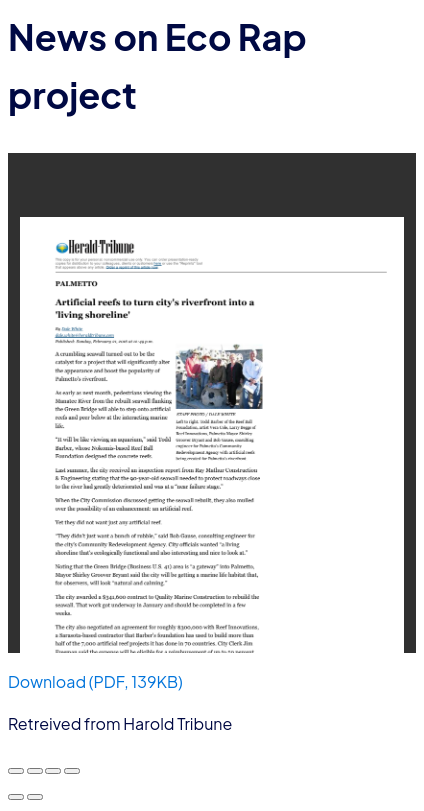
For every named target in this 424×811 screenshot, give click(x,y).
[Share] (53, 771)
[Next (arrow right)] (35, 797)
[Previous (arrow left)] (16, 797)
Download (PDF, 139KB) (95, 681)
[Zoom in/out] (16, 771)
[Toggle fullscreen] (35, 771)
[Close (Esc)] (72, 771)
